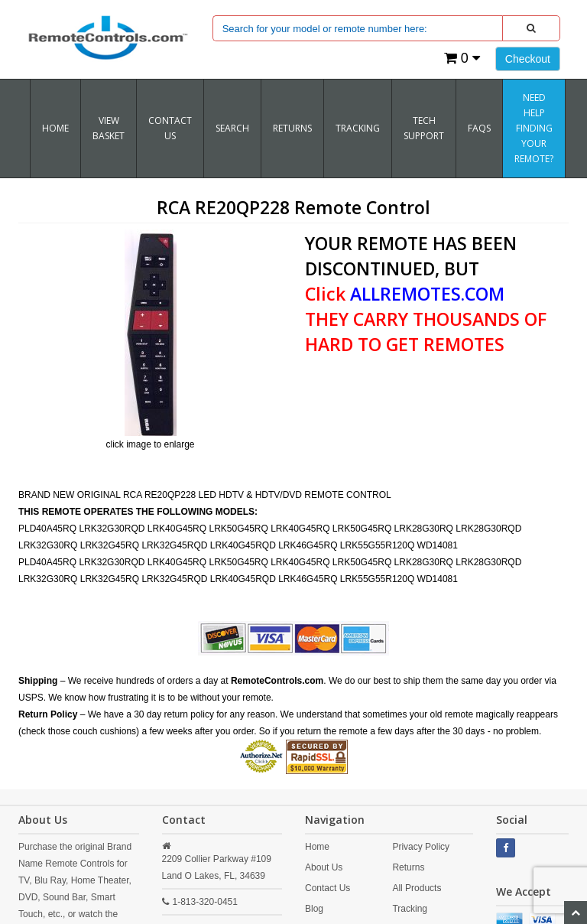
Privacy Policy (421, 847)
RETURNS (292, 128)
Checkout (528, 59)
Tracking (410, 909)
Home (55, 128)
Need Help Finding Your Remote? (534, 128)
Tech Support (424, 128)
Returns (408, 867)
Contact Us (170, 128)
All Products (417, 888)
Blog (314, 909)
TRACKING (358, 128)
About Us (324, 867)
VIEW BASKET (109, 128)
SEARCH (232, 128)
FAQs (479, 128)
